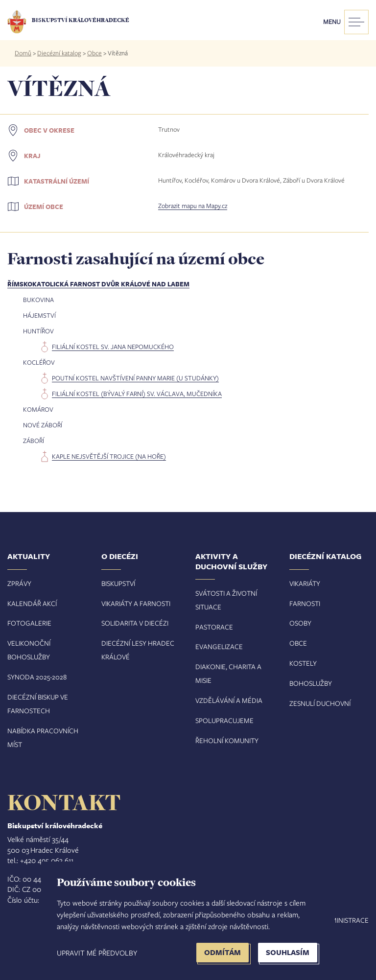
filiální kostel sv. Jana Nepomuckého (113, 347)
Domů (23, 53)
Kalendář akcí (32, 603)
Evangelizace (219, 646)
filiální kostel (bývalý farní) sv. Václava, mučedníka (137, 394)
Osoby (300, 623)
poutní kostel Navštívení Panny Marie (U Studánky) (135, 378)
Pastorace (214, 627)
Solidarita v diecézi (135, 623)
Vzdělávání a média (229, 700)
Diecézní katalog (59, 53)
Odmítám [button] (223, 952)
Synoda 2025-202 (35, 677)
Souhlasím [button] (288, 952)
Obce (94, 53)
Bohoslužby (311, 683)
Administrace (345, 920)
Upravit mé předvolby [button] (97, 953)
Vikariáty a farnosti (136, 603)
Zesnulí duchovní (320, 703)
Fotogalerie (29, 623)
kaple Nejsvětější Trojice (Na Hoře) (109, 456)
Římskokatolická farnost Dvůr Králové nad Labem (98, 284)
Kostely (303, 663)
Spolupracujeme (224, 720)
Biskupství (118, 583)
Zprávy (19, 583)
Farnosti (305, 603)
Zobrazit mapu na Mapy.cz (193, 206)
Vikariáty (305, 583)
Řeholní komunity (227, 740)
